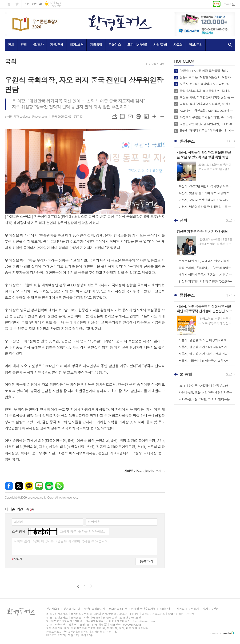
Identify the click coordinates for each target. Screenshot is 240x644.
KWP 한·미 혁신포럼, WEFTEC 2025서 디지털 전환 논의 (208, 111)
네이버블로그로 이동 (217, 4)
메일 (130, 116)
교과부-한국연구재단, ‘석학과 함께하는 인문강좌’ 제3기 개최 (206, 399)
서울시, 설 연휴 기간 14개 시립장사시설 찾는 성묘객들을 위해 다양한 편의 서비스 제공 (206, 347)
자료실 (178, 45)
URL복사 (114, 116)
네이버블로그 (39, 486)
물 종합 (186, 374)
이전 (78, 586)
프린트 (138, 116)
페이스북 (9, 486)
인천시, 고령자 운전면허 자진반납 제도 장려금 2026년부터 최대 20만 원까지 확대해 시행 (206, 200)
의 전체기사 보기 (143, 471)
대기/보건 (77, 45)
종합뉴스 (115, 45)
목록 (122, 116)
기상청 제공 (55, 6)
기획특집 (96, 45)
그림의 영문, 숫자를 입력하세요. (82, 531)
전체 (11, 45)
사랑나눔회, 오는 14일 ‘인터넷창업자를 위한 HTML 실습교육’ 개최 (206, 392)
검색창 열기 (229, 45)
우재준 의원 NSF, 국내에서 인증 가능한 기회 (206, 261)
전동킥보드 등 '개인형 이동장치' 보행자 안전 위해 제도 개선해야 (208, 77)
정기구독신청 (211, 609)
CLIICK (184, 61)
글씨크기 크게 (154, 116)
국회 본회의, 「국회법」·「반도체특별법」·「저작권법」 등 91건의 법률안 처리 (206, 268)
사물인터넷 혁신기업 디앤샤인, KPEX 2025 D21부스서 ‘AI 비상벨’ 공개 (208, 124)
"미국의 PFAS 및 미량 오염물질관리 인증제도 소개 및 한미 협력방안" (208, 71)
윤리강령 (165, 609)
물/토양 (38, 45)
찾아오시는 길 (71, 609)
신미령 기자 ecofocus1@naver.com (26, 116)
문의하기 (194, 609)
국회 (162, 64)
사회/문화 (160, 45)
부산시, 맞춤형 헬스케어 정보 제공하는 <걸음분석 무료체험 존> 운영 (206, 193)
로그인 (227, 4)
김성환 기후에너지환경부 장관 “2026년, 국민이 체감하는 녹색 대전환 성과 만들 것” (206, 281)
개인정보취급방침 (94, 609)
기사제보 (179, 609)
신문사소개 (53, 609)
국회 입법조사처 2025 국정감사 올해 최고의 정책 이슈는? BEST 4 (208, 91)
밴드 (59, 486)
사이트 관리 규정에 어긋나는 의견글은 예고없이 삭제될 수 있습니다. (61, 541)
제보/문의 (196, 45)
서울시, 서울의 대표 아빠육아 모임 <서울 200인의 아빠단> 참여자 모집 (206, 361)
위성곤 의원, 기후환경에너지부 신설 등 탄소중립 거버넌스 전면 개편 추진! (208, 97)
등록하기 (146, 561)
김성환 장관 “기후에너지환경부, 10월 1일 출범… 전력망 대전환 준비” (208, 104)
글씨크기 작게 (162, 116)
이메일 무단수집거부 (143, 609)
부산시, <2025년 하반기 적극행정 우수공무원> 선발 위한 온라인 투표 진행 (206, 186)
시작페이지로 (9, 4)
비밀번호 (94, 522)
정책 (24, 45)
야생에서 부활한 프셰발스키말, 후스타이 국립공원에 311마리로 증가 (208, 117)
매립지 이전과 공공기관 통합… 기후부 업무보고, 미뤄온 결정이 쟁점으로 (206, 275)
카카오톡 (29, 486)
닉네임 (18, 522)
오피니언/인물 (137, 45)
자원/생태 (57, 45)
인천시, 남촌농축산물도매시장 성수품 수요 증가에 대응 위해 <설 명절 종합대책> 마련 (206, 207)
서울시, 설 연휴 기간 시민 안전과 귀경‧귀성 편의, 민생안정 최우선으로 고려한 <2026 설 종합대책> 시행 (206, 354)
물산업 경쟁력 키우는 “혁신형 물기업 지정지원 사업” (208, 131)
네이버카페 (49, 486)
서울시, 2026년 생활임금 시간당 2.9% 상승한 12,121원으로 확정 (208, 84)
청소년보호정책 (118, 609)
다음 (91, 586)
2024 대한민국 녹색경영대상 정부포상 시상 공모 (206, 386)
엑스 (19, 486)
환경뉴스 (187, 141)
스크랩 (146, 116)
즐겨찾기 (17, 4)
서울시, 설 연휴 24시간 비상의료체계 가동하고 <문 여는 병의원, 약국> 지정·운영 (206, 340)
